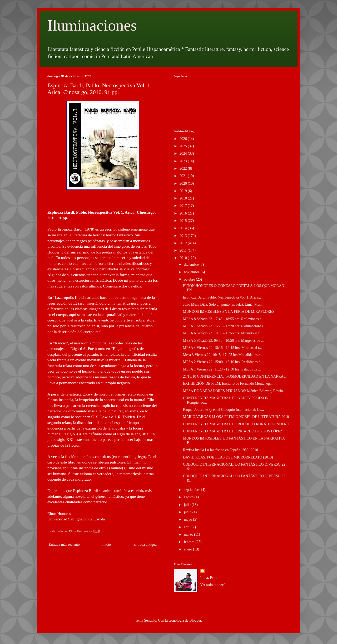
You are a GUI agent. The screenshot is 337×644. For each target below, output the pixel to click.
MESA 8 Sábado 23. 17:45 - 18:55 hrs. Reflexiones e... (224, 319)
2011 (184, 250)
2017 (184, 206)
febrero (190, 542)
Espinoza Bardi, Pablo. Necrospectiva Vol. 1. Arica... (222, 297)
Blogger (195, 620)
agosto (189, 497)
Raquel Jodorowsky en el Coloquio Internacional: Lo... (224, 410)
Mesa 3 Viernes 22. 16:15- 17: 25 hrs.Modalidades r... (223, 355)
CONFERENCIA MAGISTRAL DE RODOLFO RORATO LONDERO (236, 424)
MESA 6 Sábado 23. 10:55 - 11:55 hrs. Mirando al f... (223, 333)
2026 (184, 139)
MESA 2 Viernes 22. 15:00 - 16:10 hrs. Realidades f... (223, 362)
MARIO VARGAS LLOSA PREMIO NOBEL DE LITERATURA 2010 (236, 417)
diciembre (192, 264)
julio (188, 505)
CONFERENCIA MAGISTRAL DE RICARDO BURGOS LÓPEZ (233, 431)
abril (188, 527)
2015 (184, 221)
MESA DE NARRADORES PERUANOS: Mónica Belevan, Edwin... (234, 391)
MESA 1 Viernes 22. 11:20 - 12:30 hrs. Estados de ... (222, 369)
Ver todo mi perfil (214, 585)
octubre (190, 279)
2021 (184, 176)
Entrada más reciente (64, 545)
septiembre (192, 490)
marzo (189, 535)
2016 (184, 213)
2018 (184, 198)
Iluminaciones (92, 25)
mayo (188, 519)
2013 (184, 236)
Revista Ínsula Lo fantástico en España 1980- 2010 (220, 450)
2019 (184, 191)
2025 (184, 146)
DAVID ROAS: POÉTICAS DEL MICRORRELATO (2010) (228, 457)
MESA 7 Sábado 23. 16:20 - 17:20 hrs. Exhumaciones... (224, 326)
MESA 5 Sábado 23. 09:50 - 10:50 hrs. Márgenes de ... (223, 341)
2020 (184, 184)
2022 (184, 169)
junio (188, 512)
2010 (184, 258)
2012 (184, 243)
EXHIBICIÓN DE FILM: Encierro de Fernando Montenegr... (228, 384)
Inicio (106, 545)
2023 (184, 161)
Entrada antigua (145, 545)
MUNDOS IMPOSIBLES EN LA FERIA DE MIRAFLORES (229, 312)
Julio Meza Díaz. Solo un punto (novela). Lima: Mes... (223, 304)
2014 (184, 228)
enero (188, 549)
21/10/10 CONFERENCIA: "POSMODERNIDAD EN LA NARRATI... (236, 376)
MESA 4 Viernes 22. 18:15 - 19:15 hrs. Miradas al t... (222, 348)
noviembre (192, 272)
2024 (184, 153)
